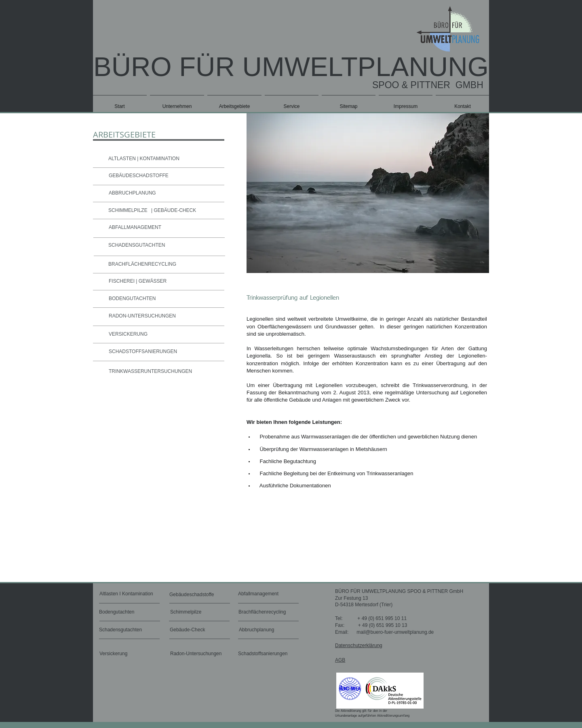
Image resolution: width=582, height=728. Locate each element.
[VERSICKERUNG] (142, 334)
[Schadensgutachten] (122, 630)
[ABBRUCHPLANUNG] (164, 193)
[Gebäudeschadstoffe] (194, 595)
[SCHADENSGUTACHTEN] (163, 245)
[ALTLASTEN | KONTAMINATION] (162, 159)
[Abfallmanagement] (261, 594)
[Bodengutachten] (122, 612)
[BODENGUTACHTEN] (163, 299)
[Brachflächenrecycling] (265, 612)
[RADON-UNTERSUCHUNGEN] (163, 316)
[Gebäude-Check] (193, 630)
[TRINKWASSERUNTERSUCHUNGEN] (163, 372)
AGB (340, 660)
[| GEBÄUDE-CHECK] (178, 211)
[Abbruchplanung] (259, 630)
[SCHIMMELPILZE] (123, 211)
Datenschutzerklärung (359, 645)
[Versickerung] (121, 654)
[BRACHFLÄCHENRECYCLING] (163, 265)
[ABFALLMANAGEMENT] (164, 228)
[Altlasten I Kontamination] (137, 594)
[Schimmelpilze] (194, 612)
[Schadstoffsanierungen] (265, 654)
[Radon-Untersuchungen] (198, 654)
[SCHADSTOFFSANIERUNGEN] (163, 352)
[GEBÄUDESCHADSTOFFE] (164, 176)
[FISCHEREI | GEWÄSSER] (163, 281)
